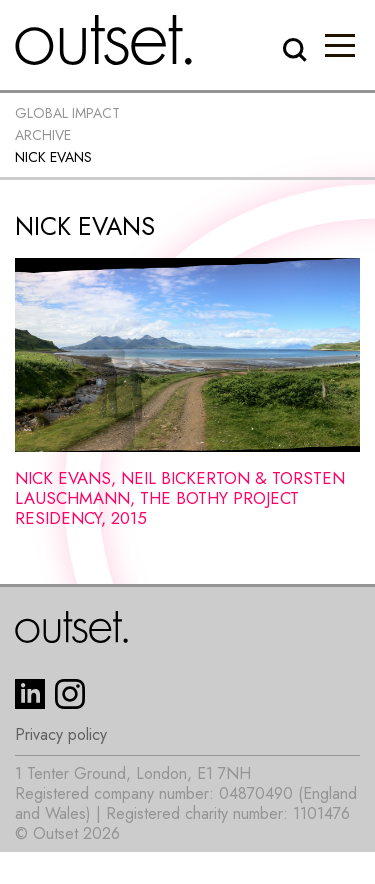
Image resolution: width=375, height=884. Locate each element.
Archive (43, 135)
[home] (104, 40)
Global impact (67, 113)
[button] (340, 45)
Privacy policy (61, 735)
